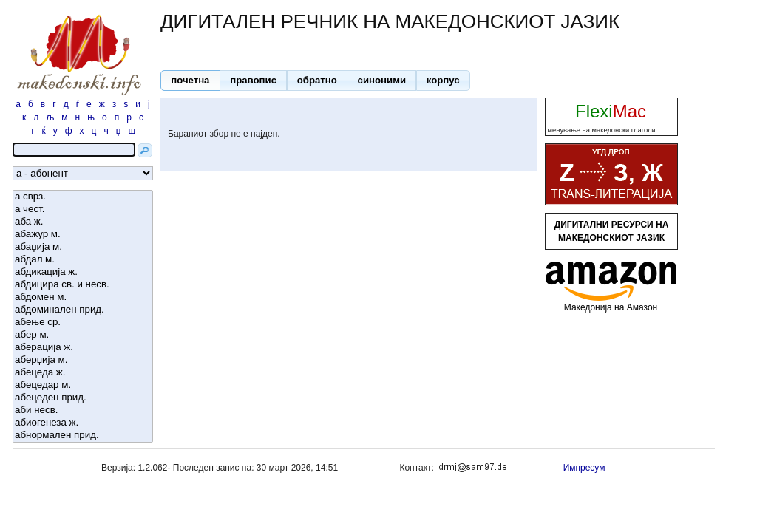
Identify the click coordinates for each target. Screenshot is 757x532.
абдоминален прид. (83, 310)
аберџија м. (83, 360)
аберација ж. (83, 348)
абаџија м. (83, 247)
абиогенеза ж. (83, 423)
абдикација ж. (83, 272)
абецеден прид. (83, 398)
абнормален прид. (83, 436)
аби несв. (83, 410)
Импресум (584, 468)
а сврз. (83, 197)
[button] (190, 81)
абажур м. (83, 235)
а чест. (83, 209)
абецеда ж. (83, 373)
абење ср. (83, 323)
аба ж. (83, 222)
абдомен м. (83, 297)
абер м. (83, 335)
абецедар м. (83, 385)
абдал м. (83, 260)
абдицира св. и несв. (83, 285)
